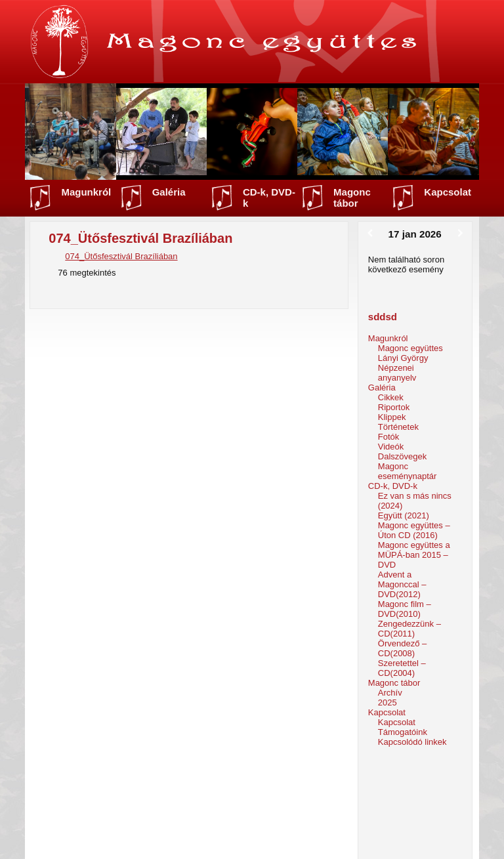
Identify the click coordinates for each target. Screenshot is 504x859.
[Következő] (460, 234)
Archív (390, 693)
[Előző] (370, 234)
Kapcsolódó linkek (412, 742)
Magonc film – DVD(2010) (405, 609)
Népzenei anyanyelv (397, 373)
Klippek (392, 417)
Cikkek (391, 397)
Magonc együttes (410, 348)
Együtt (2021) (404, 515)
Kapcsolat (448, 192)
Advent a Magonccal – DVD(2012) (402, 584)
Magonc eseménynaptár (408, 471)
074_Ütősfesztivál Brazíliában (121, 256)
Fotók (389, 437)
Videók (391, 447)
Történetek (398, 427)
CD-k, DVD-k (269, 198)
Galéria (169, 192)
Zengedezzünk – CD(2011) (409, 629)
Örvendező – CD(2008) (402, 648)
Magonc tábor (352, 198)
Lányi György (403, 358)
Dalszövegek (402, 456)
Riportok (394, 407)
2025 (388, 702)
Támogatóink (403, 732)
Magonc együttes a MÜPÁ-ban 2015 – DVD (414, 555)
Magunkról (86, 192)
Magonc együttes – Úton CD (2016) (414, 530)
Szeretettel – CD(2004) (402, 668)
